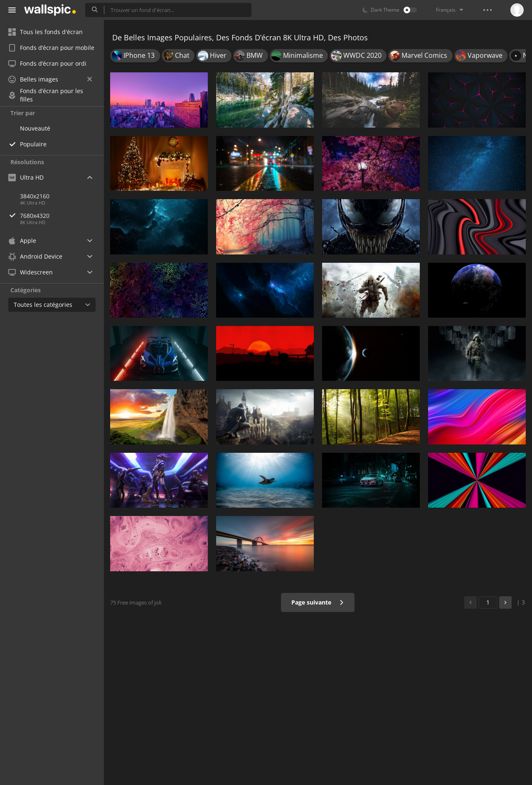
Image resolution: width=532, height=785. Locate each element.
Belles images (50, 79)
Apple (22, 241)
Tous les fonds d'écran (46, 32)
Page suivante (318, 602)
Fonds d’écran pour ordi (47, 63)
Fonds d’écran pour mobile (51, 48)
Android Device (35, 257)
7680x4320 (62, 216)
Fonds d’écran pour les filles (46, 95)
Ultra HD (26, 177)
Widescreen (31, 272)
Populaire (33, 144)
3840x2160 (35, 196)
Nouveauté (35, 128)
